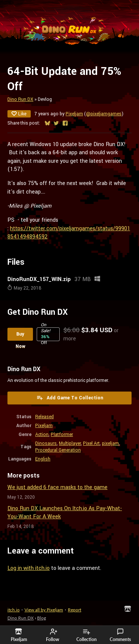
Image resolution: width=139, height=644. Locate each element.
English (43, 459)
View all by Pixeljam (44, 610)
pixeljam (110, 443)
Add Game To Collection (70, 398)
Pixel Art (91, 443)
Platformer (62, 435)
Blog (42, 618)
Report (75, 610)
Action (42, 435)
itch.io (14, 610)
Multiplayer (70, 443)
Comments (120, 635)
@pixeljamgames (104, 114)
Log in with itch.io (29, 568)
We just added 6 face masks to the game (57, 487)
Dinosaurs (46, 443)
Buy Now (20, 336)
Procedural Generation (58, 450)
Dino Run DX (20, 99)
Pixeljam (74, 114)
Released (44, 417)
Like (19, 114)
